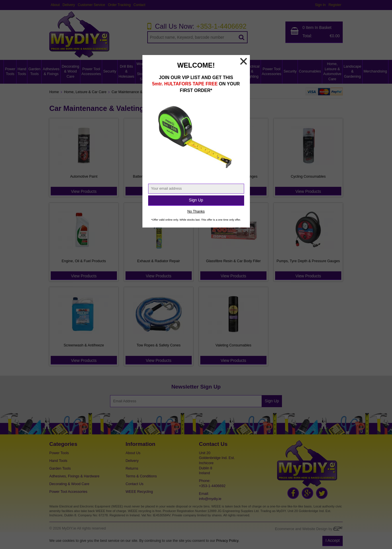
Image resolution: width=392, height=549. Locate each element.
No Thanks (196, 211)
